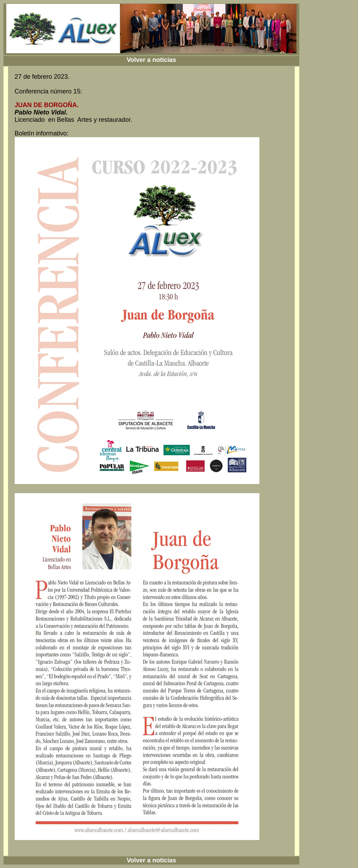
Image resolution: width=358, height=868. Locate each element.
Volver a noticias (151, 60)
